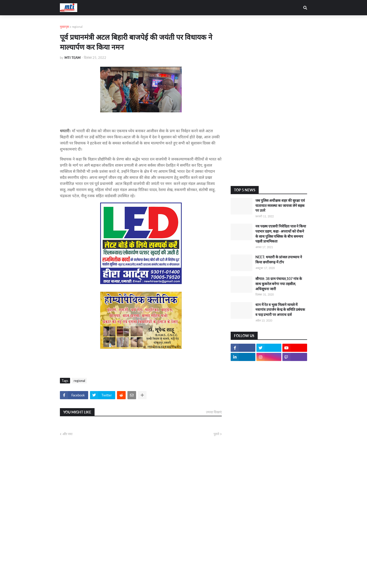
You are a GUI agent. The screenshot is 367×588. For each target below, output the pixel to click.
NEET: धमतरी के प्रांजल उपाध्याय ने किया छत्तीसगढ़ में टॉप (279, 259)
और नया (67, 434)
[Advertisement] (269, 101)
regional (77, 27)
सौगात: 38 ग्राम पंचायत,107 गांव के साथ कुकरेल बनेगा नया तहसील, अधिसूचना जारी (279, 284)
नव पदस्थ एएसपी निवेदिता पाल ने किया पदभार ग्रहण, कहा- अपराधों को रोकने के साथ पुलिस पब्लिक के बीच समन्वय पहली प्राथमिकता (281, 234)
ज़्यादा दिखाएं (214, 412)
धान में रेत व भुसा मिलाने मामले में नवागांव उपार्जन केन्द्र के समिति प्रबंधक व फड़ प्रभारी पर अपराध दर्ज (280, 310)
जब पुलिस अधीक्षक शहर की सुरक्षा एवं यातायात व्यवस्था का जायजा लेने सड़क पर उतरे (280, 205)
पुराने (216, 434)
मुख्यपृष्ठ (64, 27)
